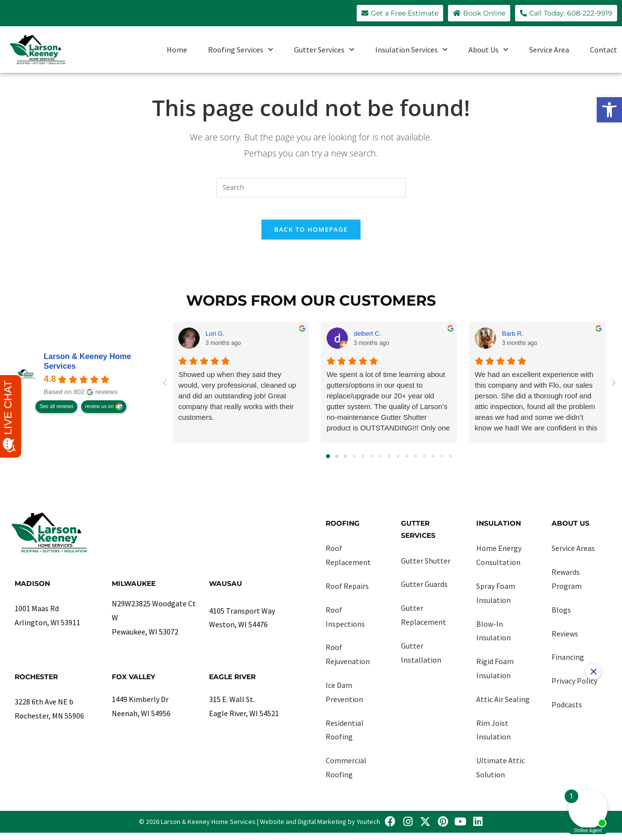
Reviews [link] (565, 640)
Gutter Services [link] (324, 49)
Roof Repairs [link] (347, 593)
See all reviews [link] (56, 414)
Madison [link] (32, 591)
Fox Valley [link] (133, 684)
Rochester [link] (36, 684)
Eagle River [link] (232, 684)
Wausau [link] (225, 591)
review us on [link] (99, 414)
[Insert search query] (311, 188)
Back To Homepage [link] (311, 237)
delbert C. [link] (367, 340)
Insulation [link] (499, 531)
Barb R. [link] (513, 340)
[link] (609, 110)
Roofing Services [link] (241, 49)
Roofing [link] (343, 531)
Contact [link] (604, 50)
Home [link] (177, 50)
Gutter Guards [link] (424, 591)
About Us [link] (488, 49)
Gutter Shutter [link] (426, 567)
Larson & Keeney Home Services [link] (87, 369)
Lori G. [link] (215, 340)
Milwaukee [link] (134, 591)
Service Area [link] (549, 50)
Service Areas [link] (573, 555)
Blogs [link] (561, 617)
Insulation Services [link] (411, 49)
